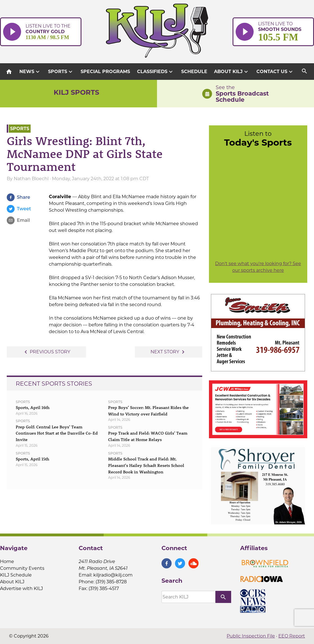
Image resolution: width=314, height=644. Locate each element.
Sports (61, 72)
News (30, 72)
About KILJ (232, 72)
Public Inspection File (251, 636)
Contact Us (275, 72)
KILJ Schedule (16, 575)
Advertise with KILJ (21, 588)
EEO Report (292, 636)
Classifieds (156, 72)
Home (7, 561)
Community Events (22, 568)
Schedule (194, 72)
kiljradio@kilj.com (113, 575)
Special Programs (105, 72)
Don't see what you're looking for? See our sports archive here (258, 267)
